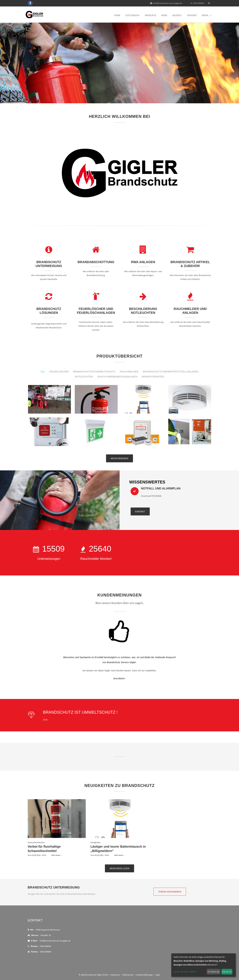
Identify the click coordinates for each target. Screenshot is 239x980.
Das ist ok (227, 972)
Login (158, 975)
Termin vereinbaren (170, 892)
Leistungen (133, 15)
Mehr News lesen (119, 868)
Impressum (115, 975)
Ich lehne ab (213, 972)
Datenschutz (128, 975)
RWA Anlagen (143, 262)
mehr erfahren (119, 458)
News (164, 15)
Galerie (177, 15)
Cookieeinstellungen (144, 975)
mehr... (207, 15)
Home (117, 15)
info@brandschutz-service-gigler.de (166, 3)
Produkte (151, 15)
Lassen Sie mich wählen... (186, 972)
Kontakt (192, 15)
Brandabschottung (96, 262)
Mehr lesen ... (57, 855)
